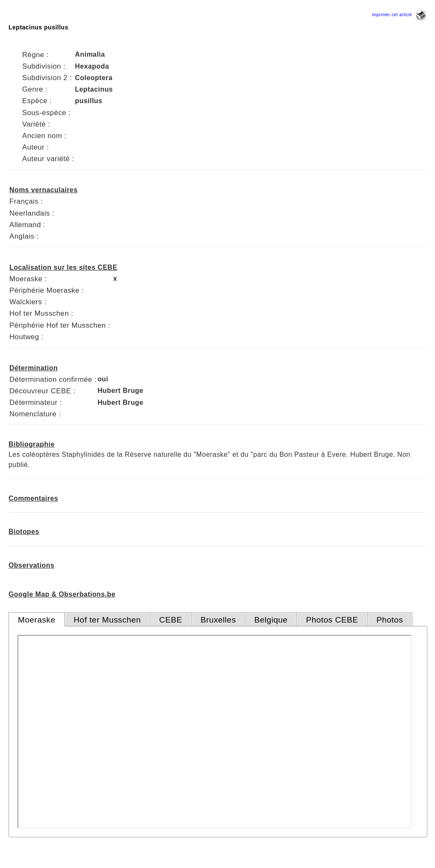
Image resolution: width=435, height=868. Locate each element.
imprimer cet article (399, 15)
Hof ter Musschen (107, 620)
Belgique (271, 620)
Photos (390, 620)
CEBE (171, 620)
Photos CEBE (332, 620)
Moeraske (37, 620)
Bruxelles (218, 620)
